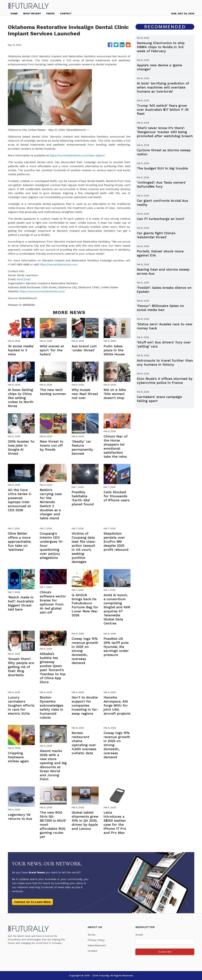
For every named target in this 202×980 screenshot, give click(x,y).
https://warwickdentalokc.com (59, 264)
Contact (93, 951)
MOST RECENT (32, 13)
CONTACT (66, 13)
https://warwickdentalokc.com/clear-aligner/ (78, 155)
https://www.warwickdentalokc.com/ (43, 291)
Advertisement (97, 945)
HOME (14, 13)
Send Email (24, 279)
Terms (92, 935)
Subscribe (165, 952)
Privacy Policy (96, 940)
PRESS (50, 13)
